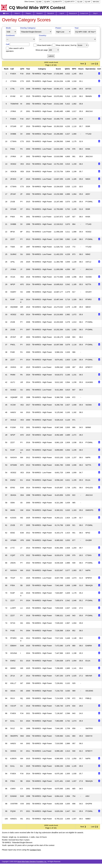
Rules (17, 13)
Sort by (74, 45)
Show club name (62, 45)
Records (51, 13)
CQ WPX (47, 2)
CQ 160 (80, 2)
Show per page (42, 50)
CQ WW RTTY (57, 2)
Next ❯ (84, 64)
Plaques (28, 13)
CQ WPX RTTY (70, 2)
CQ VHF (88, 2)
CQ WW (39, 2)
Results (39, 13)
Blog (95, 13)
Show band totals (44, 45)
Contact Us (84, 13)
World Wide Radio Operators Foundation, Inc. (32, 862)
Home (6, 13)
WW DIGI (96, 2)
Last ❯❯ (95, 64)
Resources (73, 13)
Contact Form (35, 850)
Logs (62, 13)
